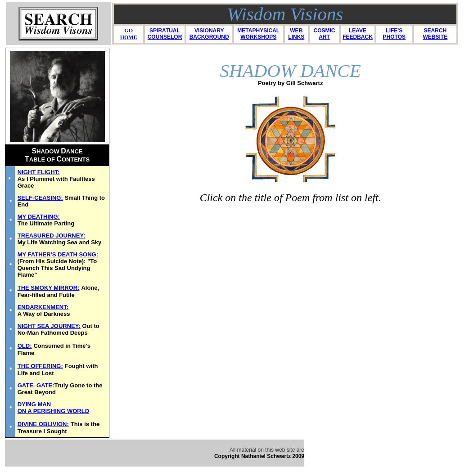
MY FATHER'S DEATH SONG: (58, 254)
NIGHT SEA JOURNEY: (49, 326)
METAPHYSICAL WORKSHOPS (258, 34)
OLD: (25, 346)
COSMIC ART (324, 34)
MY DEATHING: (39, 217)
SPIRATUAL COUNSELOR (165, 34)
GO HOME (129, 34)
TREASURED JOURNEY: (52, 236)
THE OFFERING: (40, 366)
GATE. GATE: (36, 385)
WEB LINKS (296, 34)
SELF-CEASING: (40, 198)
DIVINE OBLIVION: (43, 424)
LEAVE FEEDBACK (358, 34)
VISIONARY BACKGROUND (209, 34)
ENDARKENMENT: (43, 307)
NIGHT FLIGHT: (39, 172)
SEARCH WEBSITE (435, 34)
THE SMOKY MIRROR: (49, 288)
